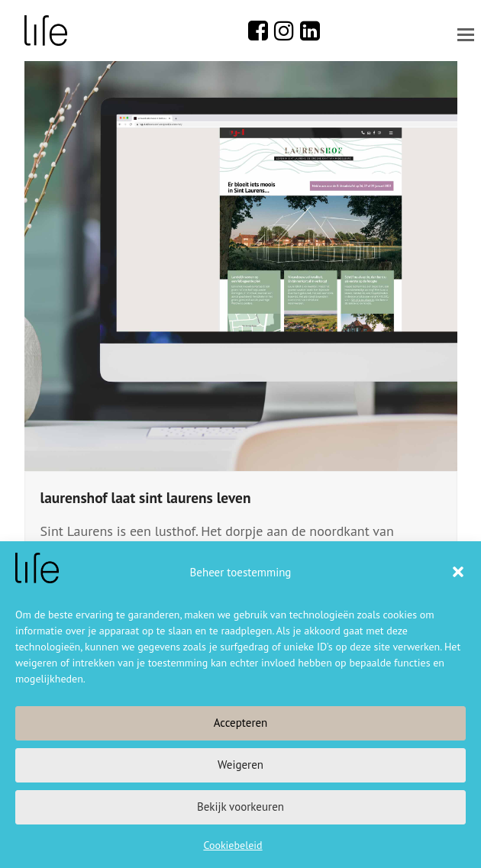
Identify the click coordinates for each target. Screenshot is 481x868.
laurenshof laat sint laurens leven (146, 497)
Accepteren (241, 723)
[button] (458, 572)
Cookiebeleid (232, 845)
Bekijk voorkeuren (240, 807)
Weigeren (240, 765)
